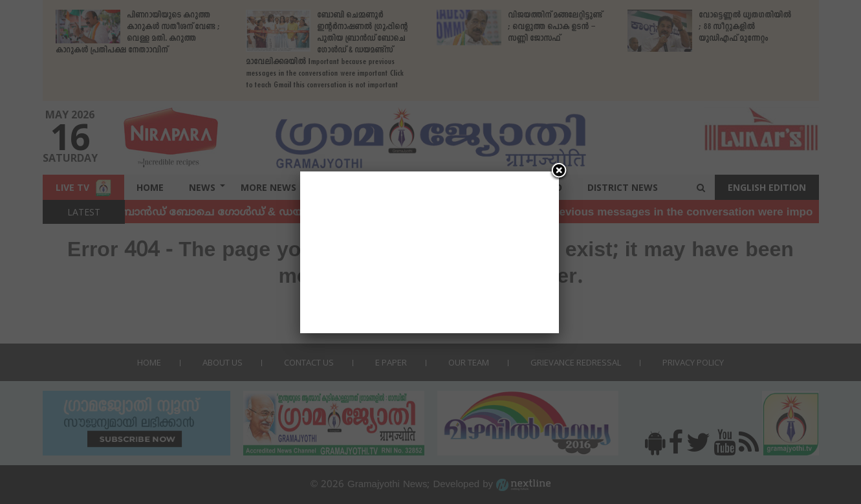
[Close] (559, 171)
